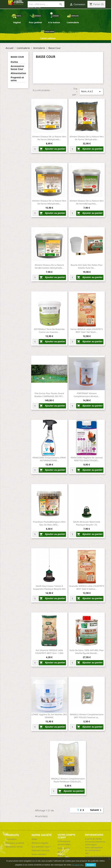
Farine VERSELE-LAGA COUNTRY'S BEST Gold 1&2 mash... (87, 331)
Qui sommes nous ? (41, 847)
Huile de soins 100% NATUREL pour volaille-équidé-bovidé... (87, 652)
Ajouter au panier (52, 149)
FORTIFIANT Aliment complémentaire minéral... (87, 395)
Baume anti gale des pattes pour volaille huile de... (87, 266)
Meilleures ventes (14, 847)
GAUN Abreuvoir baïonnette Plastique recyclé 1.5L (87, 523)
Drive (34, 839)
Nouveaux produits (15, 843)
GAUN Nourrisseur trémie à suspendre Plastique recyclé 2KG (49, 587)
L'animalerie (73, 22)
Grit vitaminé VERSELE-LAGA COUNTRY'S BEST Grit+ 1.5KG (49, 652)
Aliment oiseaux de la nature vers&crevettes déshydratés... (49, 266)
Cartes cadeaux (48, 38)
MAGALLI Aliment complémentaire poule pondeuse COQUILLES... (68, 780)
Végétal (17, 22)
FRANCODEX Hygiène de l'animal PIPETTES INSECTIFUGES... (87, 459)
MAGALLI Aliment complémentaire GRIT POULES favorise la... (87, 716)
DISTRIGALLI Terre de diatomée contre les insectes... (49, 331)
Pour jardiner (35, 22)
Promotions (11, 839)
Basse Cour (17, 57)
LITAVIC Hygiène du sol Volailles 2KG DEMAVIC (49, 716)
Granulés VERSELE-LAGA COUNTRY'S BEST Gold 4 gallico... (87, 587)
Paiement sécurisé (41, 850)
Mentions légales (40, 843)
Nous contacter (39, 854)
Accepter (91, 865)
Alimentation (18, 73)
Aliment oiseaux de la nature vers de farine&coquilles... (87, 202)
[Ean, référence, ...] (46, 4)
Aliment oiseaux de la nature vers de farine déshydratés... (49, 138)
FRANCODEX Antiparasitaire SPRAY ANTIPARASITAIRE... (49, 459)
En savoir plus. (78, 865)
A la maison (54, 22)
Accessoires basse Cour (17, 68)
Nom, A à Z (91, 92)
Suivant (96, 810)
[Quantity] (35, 149)
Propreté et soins (17, 79)
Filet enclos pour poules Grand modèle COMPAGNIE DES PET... (49, 395)
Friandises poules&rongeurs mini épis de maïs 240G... (49, 523)
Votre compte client (66, 836)
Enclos (14, 62)
